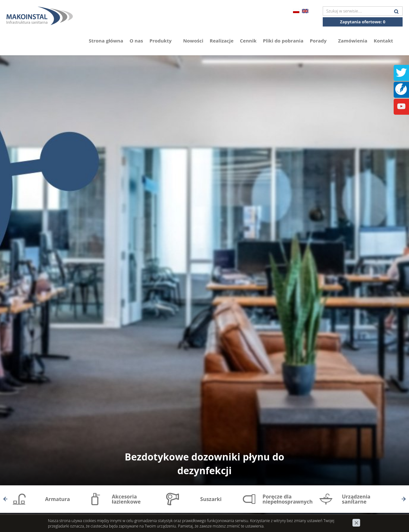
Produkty (163, 41)
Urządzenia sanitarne (356, 499)
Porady (321, 41)
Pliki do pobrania (283, 41)
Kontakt (384, 41)
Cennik (248, 41)
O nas (136, 41)
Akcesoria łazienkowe (126, 499)
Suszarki (211, 499)
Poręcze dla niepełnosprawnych (288, 499)
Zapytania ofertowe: (363, 22)
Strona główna (106, 41)
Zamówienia (353, 41)
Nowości (193, 41)
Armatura (58, 499)
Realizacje (222, 41)
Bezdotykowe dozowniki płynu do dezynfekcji (204, 464)
